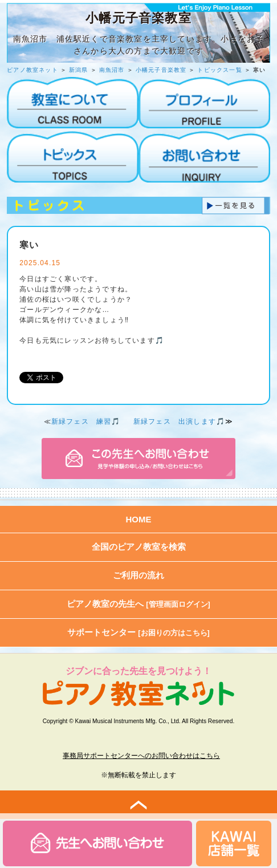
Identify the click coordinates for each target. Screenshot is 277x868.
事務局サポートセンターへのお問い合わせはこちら (141, 756)
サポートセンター (138, 632)
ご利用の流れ (138, 575)
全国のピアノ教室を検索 (139, 547)
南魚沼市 (112, 70)
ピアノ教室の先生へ (138, 604)
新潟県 (79, 70)
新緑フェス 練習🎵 (86, 421)
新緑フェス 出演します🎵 (179, 421)
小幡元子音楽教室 (161, 70)
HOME (139, 519)
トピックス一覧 (219, 70)
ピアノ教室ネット (32, 70)
